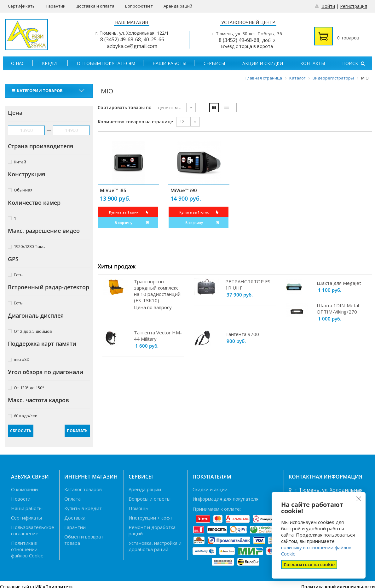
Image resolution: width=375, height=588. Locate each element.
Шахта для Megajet (339, 283)
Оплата (72, 499)
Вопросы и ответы (150, 499)
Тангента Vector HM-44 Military (158, 336)
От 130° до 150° (26, 388)
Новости (21, 499)
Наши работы (169, 63)
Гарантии (56, 6)
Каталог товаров (83, 489)
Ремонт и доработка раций (152, 530)
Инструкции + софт (150, 518)
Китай (17, 162)
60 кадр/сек (23, 416)
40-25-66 (154, 39)
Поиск (354, 63)
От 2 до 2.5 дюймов (30, 331)
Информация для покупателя (225, 499)
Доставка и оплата (95, 6)
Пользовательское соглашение (33, 530)
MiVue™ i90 (184, 190)
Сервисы (214, 63)
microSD (19, 359)
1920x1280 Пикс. (26, 246)
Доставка (75, 518)
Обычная (20, 190)
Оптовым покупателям (106, 63)
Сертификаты (22, 6)
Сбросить (21, 431)
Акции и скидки (263, 63)
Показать (77, 431)
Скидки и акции (210, 489)
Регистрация (354, 6)
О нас (18, 63)
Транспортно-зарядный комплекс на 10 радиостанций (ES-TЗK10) (157, 291)
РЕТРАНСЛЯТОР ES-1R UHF (249, 285)
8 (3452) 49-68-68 (121, 39)
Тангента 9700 (242, 334)
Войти (328, 6)
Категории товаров (38, 91)
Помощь (138, 508)
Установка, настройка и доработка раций (155, 546)
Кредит (51, 63)
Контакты (313, 63)
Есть (15, 275)
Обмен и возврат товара (84, 540)
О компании (24, 489)
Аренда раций (178, 6)
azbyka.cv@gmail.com (132, 46)
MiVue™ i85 (113, 190)
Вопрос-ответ (139, 6)
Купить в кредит (83, 508)
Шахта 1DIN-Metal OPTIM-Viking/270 (338, 309)
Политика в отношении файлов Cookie (27, 549)
